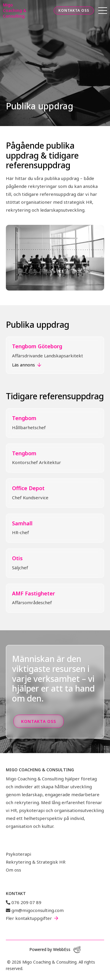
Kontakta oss (74, 10)
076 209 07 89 (24, 902)
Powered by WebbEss (55, 950)
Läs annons (23, 365)
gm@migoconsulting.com (35, 910)
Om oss (13, 870)
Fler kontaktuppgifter (29, 918)
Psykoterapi (18, 854)
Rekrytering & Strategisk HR (36, 862)
